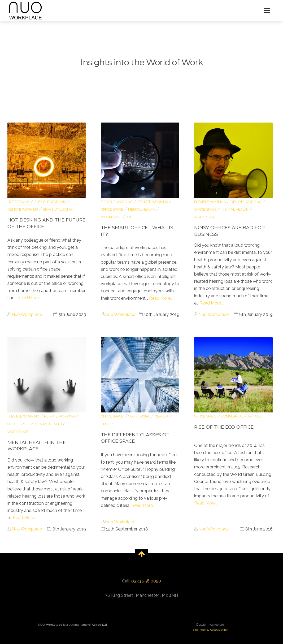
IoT (129, 217)
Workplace (111, 217)
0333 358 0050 (146, 581)
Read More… (29, 298)
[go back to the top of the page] (141, 554)
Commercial (139, 416)
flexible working (50, 202)
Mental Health (142, 209)
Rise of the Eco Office (224, 427)
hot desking (19, 202)
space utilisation (59, 209)
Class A (162, 416)
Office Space (112, 209)
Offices (107, 424)
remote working (23, 209)
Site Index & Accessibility (210, 630)
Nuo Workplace (27, 314)
